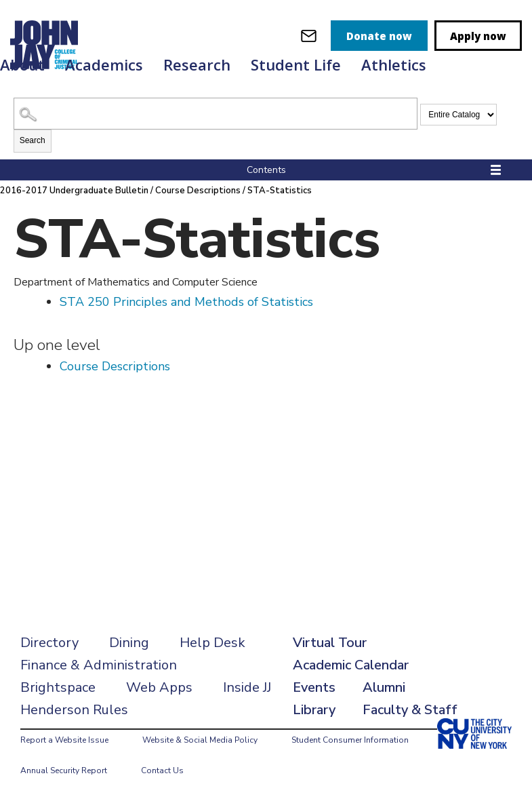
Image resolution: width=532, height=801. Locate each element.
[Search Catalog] (216, 114)
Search (33, 140)
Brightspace (58, 687)
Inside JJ (247, 687)
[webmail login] (309, 36)
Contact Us (162, 770)
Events (314, 687)
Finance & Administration (99, 665)
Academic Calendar (351, 665)
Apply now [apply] (478, 36)
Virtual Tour (330, 643)
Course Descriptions (198, 191)
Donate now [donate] (379, 36)
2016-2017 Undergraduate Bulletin (74, 191)
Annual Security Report (64, 770)
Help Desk (212, 643)
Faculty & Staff (410, 710)
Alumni (384, 687)
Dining (129, 643)
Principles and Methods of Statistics (186, 302)
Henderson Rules (74, 710)
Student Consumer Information (350, 740)
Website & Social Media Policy (200, 740)
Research (197, 64)
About (22, 64)
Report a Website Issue (64, 740)
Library (314, 710)
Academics (104, 64)
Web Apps (159, 687)
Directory (49, 643)
